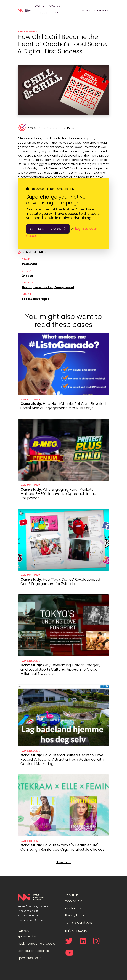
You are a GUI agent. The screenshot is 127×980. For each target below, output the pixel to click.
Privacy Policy (75, 913)
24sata (28, 276)
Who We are (74, 899)
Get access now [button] (48, 229)
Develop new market (38, 287)
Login (86, 10)
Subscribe (101, 10)
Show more (63, 860)
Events (40, 6)
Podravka (30, 264)
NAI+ (58, 13)
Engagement (64, 287)
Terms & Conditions (79, 920)
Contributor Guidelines (33, 948)
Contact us (73, 906)
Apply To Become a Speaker (37, 941)
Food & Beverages (36, 299)
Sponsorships (27, 934)
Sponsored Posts (29, 956)
